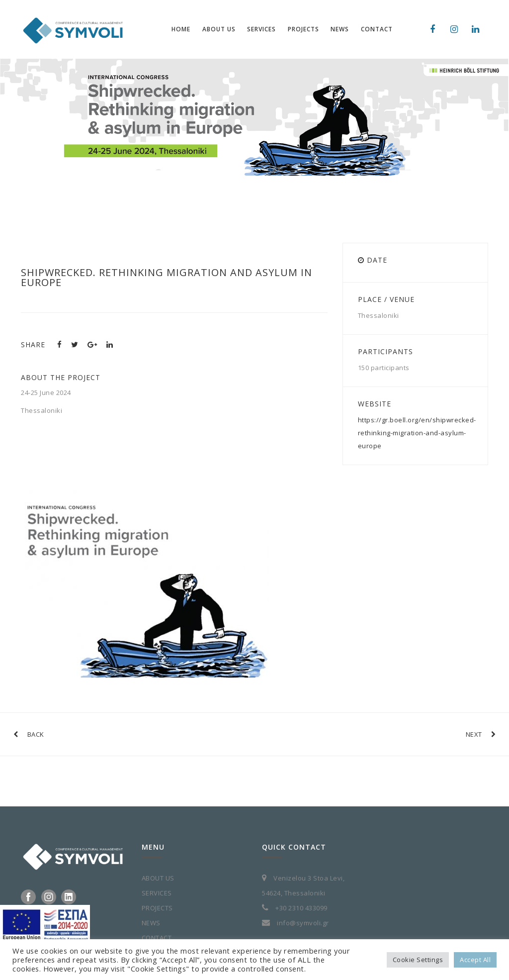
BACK (29, 734)
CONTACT (157, 938)
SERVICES (157, 893)
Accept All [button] (475, 960)
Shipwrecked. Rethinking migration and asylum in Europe (167, 277)
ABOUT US (158, 878)
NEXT (481, 734)
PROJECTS (157, 908)
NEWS (151, 923)
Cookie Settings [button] (418, 960)
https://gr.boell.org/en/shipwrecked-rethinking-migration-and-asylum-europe (417, 433)
